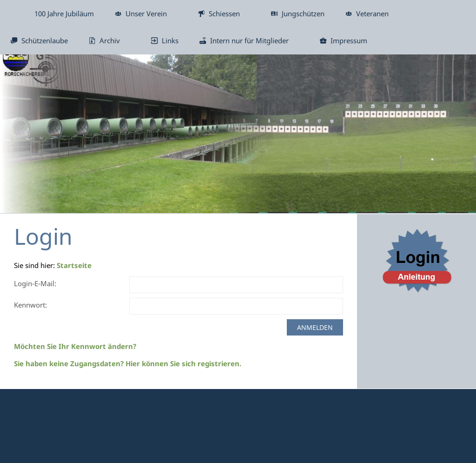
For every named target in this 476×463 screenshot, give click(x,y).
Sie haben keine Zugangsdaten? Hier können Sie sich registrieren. (128, 363)
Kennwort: (30, 305)
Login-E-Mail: (35, 283)
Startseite (74, 265)
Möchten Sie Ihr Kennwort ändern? (75, 346)
